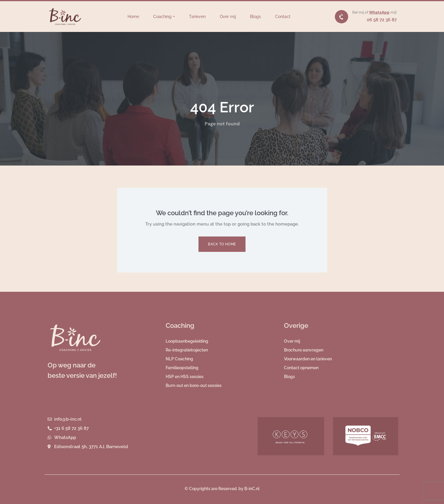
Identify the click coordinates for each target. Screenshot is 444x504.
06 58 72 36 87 (382, 20)
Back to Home (222, 244)
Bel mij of (361, 12)
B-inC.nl (252, 489)
